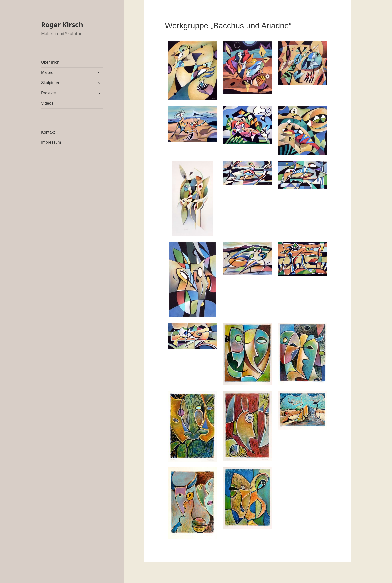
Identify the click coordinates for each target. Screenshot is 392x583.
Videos (47, 103)
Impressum (51, 142)
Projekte (49, 93)
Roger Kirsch (62, 25)
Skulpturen (51, 83)
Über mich (50, 62)
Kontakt (48, 132)
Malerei (48, 73)
